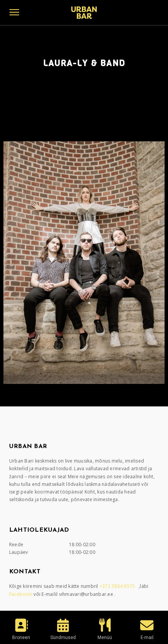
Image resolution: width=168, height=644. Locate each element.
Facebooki (22, 594)
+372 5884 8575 (118, 586)
